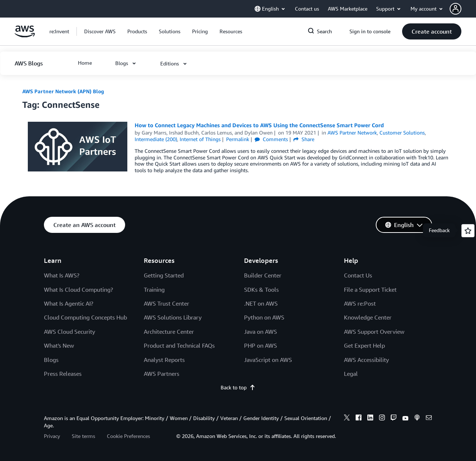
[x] (347, 419)
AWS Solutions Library (173, 317)
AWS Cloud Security (70, 332)
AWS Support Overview (374, 332)
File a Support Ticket (370, 290)
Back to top (238, 387)
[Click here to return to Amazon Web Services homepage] (25, 35)
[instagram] (382, 419)
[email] (429, 419)
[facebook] (359, 419)
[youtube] (405, 419)
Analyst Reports (164, 360)
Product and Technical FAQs (179, 345)
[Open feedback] (468, 231)
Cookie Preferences (128, 436)
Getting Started (164, 275)
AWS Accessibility (366, 360)
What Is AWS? (62, 275)
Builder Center (263, 275)
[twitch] (394, 419)
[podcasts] (417, 419)
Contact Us (358, 275)
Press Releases (63, 374)
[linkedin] (370, 419)
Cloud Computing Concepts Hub (85, 317)
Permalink (238, 139)
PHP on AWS (261, 345)
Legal (351, 374)
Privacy (52, 436)
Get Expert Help (364, 345)
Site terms (83, 436)
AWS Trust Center (166, 303)
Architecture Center (169, 332)
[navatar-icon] (456, 9)
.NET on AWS (261, 303)
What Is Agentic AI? (69, 303)
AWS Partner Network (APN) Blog (63, 91)
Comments (271, 139)
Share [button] (304, 139)
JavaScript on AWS (268, 360)
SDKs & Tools (261, 290)
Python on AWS (264, 317)
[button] (463, 9)
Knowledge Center (368, 317)
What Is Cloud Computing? (78, 290)
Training (154, 290)
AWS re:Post (360, 303)
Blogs (51, 360)
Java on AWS (261, 332)
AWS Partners (162, 374)
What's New (59, 345)
